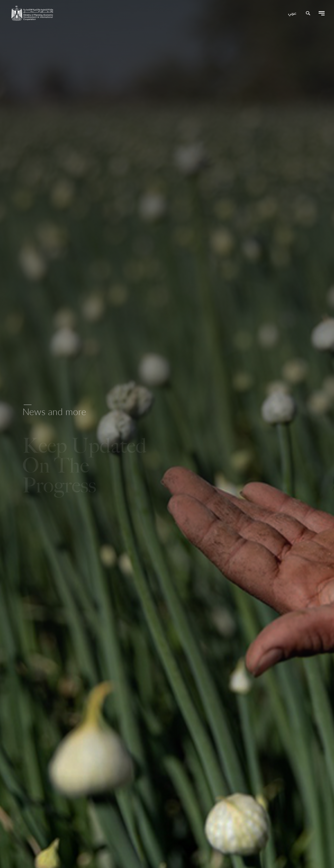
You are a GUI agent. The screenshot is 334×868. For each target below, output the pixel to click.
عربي (292, 14)
